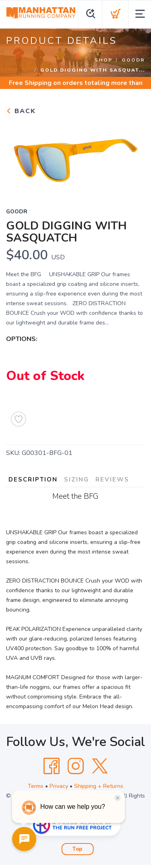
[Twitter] (100, 766)
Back (21, 111)
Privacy (59, 786)
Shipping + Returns (99, 786)
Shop (103, 60)
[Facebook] (52, 766)
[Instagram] (76, 766)
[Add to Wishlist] (19, 419)
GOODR (133, 60)
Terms (36, 786)
